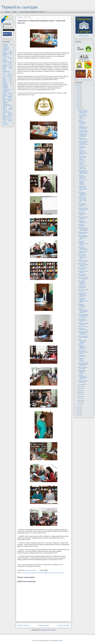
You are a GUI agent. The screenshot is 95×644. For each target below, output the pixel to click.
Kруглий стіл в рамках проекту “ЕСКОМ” (82, 214)
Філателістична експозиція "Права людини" (83, 352)
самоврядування (6, 112)
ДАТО (52, 573)
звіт (7, 96)
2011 (78, 413)
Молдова (5, 66)
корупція (10, 96)
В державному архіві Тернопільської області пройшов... (83, 172)
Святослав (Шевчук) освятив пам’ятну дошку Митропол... (83, 316)
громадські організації (5, 87)
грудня (80, 109)
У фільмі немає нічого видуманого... (82, 163)
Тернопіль (57, 573)
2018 (78, 101)
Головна (7, 12)
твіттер (10, 115)
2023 (78, 91)
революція (5, 110)
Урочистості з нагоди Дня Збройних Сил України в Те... (83, 364)
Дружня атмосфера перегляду (83, 269)
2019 (78, 99)
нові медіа (5, 106)
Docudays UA (7, 44)
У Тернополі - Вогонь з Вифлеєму (83, 252)
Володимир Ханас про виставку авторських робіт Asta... (83, 188)
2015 (22, 573)
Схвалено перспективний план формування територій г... (83, 311)
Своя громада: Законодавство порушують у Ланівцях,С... (82, 194)
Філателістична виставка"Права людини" (83, 320)
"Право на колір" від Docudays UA (83, 233)
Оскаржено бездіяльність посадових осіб (82, 221)
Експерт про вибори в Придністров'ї (83, 218)
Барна (10, 52)
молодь (10, 98)
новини (4, 100)
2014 (78, 407)
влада (4, 81)
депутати (5, 95)
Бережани (5, 53)
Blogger (60, 641)
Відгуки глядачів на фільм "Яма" (83, 368)
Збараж (10, 63)
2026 (78, 85)
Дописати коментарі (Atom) (48, 630)
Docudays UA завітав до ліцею (83, 290)
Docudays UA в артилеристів (82, 356)
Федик (4, 73)
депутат (10, 94)
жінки (11, 95)
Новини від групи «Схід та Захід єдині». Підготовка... (82, 117)
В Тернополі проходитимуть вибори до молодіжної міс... (83, 177)
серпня (80, 390)
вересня (80, 388)
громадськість (6, 90)
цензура (4, 122)
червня (80, 394)
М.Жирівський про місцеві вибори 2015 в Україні (82, 135)
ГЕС (11, 54)
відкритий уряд (7, 83)
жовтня (80, 386)
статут (4, 113)
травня (80, 396)
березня (80, 400)
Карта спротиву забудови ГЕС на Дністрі (32, 12)
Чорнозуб (5, 77)
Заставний (10, 62)
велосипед (5, 79)
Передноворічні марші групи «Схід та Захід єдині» (83, 128)
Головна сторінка (43, 625)
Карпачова (5, 64)
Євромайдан (6, 48)
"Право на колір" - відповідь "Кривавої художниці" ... (82, 183)
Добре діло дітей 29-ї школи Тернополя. (83, 337)
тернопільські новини (7, 117)
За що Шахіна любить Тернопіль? (81, 360)
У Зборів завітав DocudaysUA (82, 287)
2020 (78, 97)
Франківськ (10, 73)
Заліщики (5, 60)
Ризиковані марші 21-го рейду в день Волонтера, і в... (83, 333)
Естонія (4, 59)
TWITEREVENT (6, 47)
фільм (10, 121)
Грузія (4, 58)
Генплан (5, 55)
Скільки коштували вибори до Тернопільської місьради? (83, 295)
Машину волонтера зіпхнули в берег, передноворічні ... (83, 112)
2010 (78, 415)
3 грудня (27, 573)
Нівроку (10, 68)
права (11, 108)
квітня (80, 398)
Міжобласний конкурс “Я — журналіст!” (83, 278)
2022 (78, 93)
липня (80, 392)
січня (80, 404)
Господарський (6, 57)
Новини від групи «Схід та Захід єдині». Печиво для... (82, 200)
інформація (5, 125)
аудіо (11, 78)
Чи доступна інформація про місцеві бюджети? (83, 248)
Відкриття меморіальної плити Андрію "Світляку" (82, 122)
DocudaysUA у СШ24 (83, 327)
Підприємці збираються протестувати (82, 306)
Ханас (10, 74)
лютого (80, 402)
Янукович (10, 77)
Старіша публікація (64, 625)
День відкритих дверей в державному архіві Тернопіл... (83, 243)
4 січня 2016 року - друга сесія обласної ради (82, 168)
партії (11, 107)
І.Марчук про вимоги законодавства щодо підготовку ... (83, 143)
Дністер (10, 58)
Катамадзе (10, 64)
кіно (4, 98)
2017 (78, 103)
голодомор (5, 84)
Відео (15, 12)
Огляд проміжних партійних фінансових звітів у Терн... (83, 300)
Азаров (4, 52)
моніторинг (5, 99)
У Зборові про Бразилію (81, 225)
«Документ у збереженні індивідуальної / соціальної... (82, 347)
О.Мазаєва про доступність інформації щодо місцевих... (83, 152)
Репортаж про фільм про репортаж (83, 381)
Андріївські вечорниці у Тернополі (83, 324)
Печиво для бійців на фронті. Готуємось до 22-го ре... (83, 209)
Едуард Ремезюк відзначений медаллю (82, 372)
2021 (78, 95)
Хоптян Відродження (7, 76)
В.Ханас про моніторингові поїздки (82, 147)
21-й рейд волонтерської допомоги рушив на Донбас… (83, 377)
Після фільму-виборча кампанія (83, 329)
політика (5, 108)
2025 (78, 87)
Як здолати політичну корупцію (83, 272)
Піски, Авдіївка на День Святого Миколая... (82, 205)
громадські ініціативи (7, 89)
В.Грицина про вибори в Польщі (83, 139)
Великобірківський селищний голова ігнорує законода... (83, 229)
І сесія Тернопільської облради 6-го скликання (82, 341)
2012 (78, 411)
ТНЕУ (62, 573)
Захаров (5, 63)
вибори (10, 79)
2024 (78, 89)
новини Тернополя (7, 101)
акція (4, 78)
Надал (4, 68)
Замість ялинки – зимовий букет (82, 275)
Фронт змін (5, 75)
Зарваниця (5, 61)
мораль (10, 99)
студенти (10, 113)
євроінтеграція (6, 123)
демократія (5, 94)
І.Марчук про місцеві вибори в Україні (83, 131)
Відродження (6, 54)
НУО (11, 66)
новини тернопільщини (6, 104)
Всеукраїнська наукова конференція (40, 573)
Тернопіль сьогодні (20, 7)
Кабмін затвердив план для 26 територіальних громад (82, 256)
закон (4, 96)
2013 (78, 409)
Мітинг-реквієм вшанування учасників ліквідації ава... (82, 283)
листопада (81, 384)
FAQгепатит (5, 46)
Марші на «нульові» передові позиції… (83, 261)
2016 (78, 105)
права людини (7, 109)
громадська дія (7, 85)
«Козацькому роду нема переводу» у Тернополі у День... (83, 237)
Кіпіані (11, 65)
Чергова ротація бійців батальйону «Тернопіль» (83, 265)
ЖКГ (11, 59)
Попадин (5, 69)
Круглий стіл (6, 65)
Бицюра (10, 53)
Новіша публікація (23, 625)
